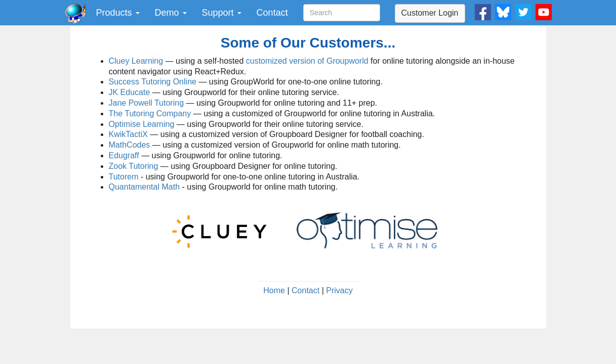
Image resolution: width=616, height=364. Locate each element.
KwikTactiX (128, 134)
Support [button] (222, 13)
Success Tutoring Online (153, 82)
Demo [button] (171, 13)
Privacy (339, 290)
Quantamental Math (145, 187)
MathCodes (130, 145)
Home (274, 290)
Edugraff (124, 155)
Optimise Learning (142, 124)
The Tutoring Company (150, 113)
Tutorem (124, 177)
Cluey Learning (136, 61)
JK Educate (130, 92)
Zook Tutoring (134, 166)
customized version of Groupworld (307, 61)
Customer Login (430, 13)
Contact (272, 13)
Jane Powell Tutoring (147, 103)
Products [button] (118, 13)
